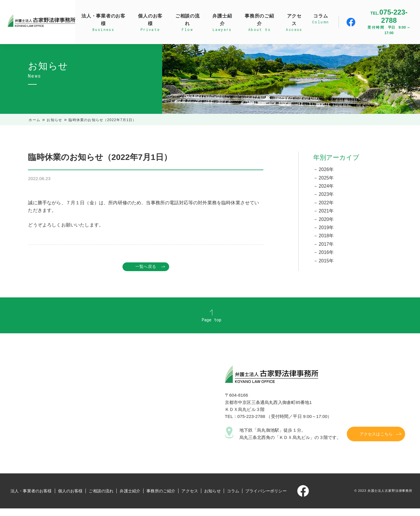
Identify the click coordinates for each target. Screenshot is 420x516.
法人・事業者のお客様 (31, 498)
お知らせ (54, 120)
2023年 (326, 195)
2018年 (326, 238)
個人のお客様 (70, 498)
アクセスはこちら (376, 442)
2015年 (326, 263)
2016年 (326, 255)
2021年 (326, 212)
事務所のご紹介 (161, 498)
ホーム (34, 120)
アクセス (190, 498)
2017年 (326, 246)
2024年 (326, 187)
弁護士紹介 (130, 498)
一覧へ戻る (146, 267)
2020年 (326, 220)
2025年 (326, 178)
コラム (233, 498)
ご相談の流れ (101, 498)
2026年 (326, 169)
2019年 (326, 229)
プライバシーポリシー (266, 498)
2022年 (326, 204)
